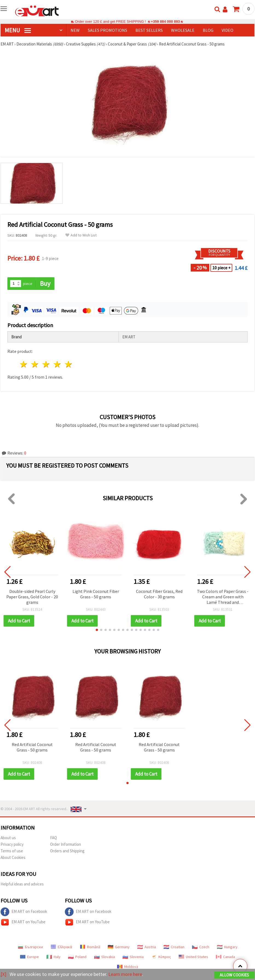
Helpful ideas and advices (22, 884)
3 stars (46, 364)
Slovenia (133, 957)
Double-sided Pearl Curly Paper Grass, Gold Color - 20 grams (32, 597)
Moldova (128, 967)
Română (90, 947)
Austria (147, 947)
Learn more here (125, 974)
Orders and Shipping (67, 851)
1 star (24, 364)
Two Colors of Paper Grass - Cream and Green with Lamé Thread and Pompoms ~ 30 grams (223, 597)
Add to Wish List (81, 235)
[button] (97, 630)
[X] (3, 974)
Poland (77, 957)
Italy (53, 957)
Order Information (66, 844)
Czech (201, 947)
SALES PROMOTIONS (108, 30)
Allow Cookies (234, 975)
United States (193, 957)
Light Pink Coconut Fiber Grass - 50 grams (96, 594)
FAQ (53, 838)
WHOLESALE (183, 30)
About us (8, 838)
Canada (225, 957)
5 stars (69, 364)
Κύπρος (161, 957)
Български (30, 947)
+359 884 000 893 (165, 22)
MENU (18, 30)
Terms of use (12, 851)
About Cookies (13, 857)
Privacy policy (12, 844)
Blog (208, 30)
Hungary (227, 947)
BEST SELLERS (149, 30)
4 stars (57, 364)
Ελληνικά (61, 947)
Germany (119, 947)
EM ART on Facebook (24, 912)
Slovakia (105, 957)
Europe (29, 957)
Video (228, 30)
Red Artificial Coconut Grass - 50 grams (32, 747)
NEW (75, 30)
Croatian (174, 947)
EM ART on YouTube (23, 922)
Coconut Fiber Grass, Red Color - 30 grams (159, 594)
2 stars (35, 364)
